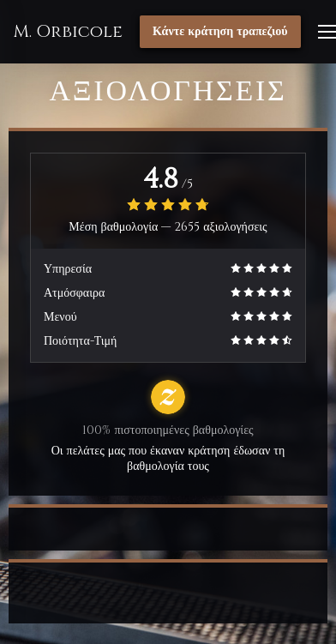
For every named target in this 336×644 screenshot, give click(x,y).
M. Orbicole (68, 32)
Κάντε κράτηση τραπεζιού (220, 31)
